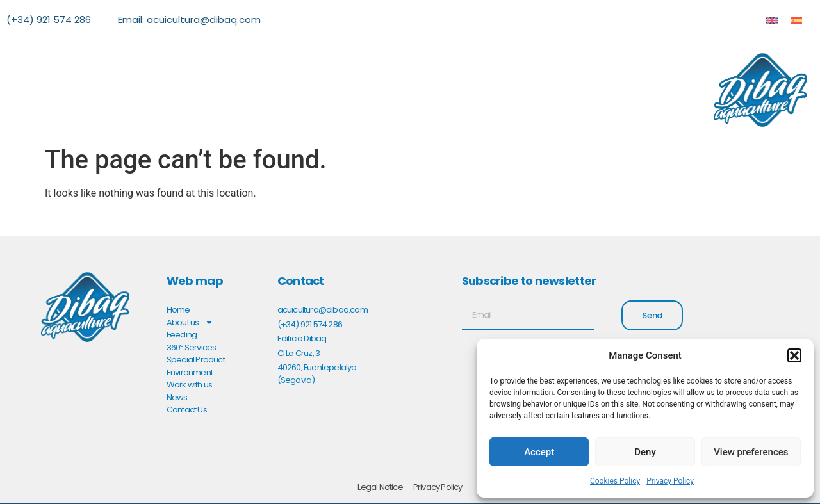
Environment (190, 372)
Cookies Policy (615, 481)
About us (190, 323)
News (177, 397)
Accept (539, 452)
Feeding (182, 335)
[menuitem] (772, 20)
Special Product (196, 360)
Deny (645, 452)
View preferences (751, 452)
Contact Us (187, 410)
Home (178, 310)
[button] (794, 355)
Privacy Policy (670, 481)
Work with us (189, 385)
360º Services (192, 347)
